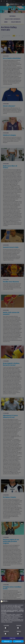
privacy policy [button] (17, 606)
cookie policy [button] (4, 613)
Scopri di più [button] (12, 638)
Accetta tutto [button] (18, 641)
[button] (23, 602)
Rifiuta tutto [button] (7, 641)
